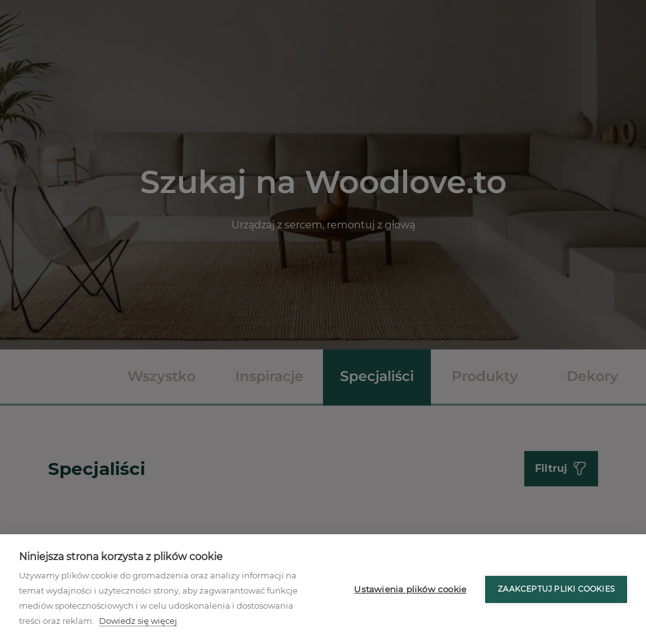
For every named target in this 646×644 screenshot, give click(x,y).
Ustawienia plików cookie (410, 589)
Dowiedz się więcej (138, 621)
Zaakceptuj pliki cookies (556, 589)
